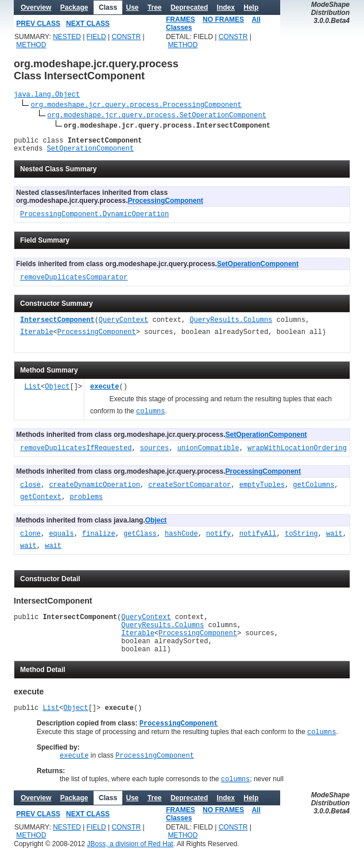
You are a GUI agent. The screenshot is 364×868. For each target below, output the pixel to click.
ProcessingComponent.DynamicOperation (94, 220)
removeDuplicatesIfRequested (76, 454)
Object (57, 392)
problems (86, 503)
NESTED (67, 37)
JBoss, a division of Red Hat (130, 864)
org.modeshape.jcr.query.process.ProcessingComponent (136, 106)
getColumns (313, 491)
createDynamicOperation (94, 491)
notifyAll (258, 539)
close (30, 491)
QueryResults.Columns (231, 326)
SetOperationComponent (90, 153)
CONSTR (126, 37)
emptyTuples (262, 491)
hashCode (181, 539)
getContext (41, 503)
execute (104, 392)
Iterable (37, 338)
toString (301, 539)
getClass (140, 539)
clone (30, 539)
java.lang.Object (47, 96)
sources (154, 454)
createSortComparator (189, 491)
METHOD (31, 45)
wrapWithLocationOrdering (297, 454)
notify (218, 539)
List (32, 392)
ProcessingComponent (166, 206)
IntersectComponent (57, 326)
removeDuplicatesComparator (74, 283)
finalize (99, 539)
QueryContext (123, 326)
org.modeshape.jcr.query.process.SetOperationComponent (157, 116)
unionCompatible (208, 454)
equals (61, 539)
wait (334, 539)
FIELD (96, 37)
